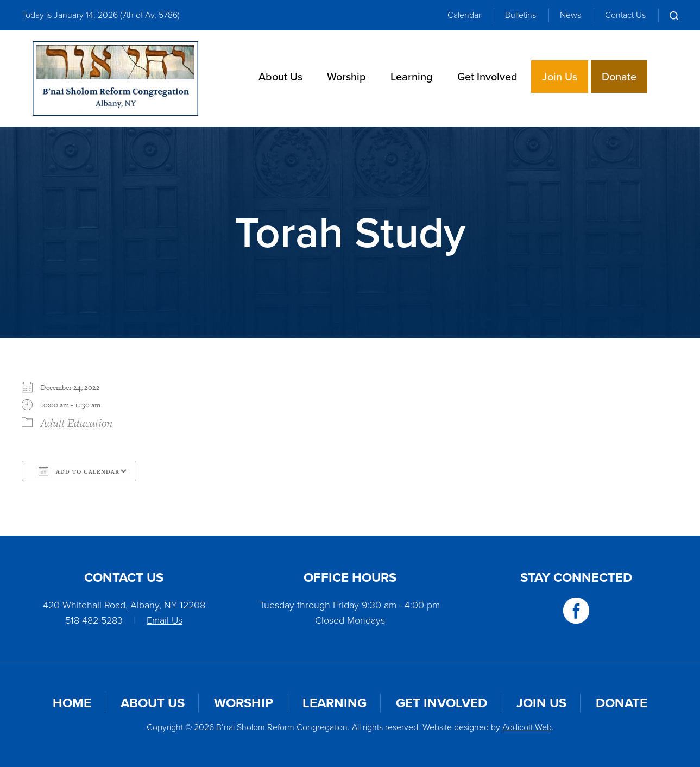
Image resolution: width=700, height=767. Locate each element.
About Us (280, 77)
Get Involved (487, 77)
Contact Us (625, 15)
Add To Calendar (79, 471)
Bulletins (521, 15)
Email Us (165, 620)
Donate (619, 77)
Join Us (560, 77)
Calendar (464, 15)
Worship (346, 77)
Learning (412, 77)
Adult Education (77, 423)
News (570, 15)
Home (72, 703)
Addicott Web (527, 727)
